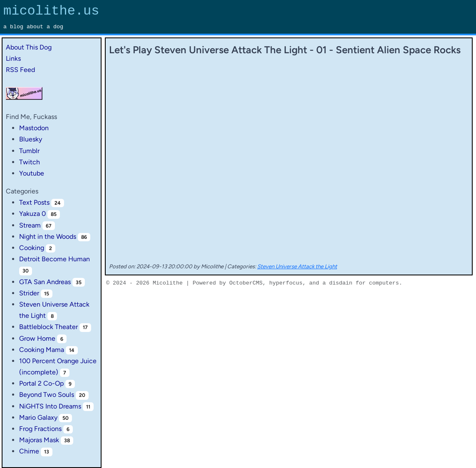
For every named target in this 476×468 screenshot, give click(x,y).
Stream (30, 225)
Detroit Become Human (55, 259)
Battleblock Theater (48, 327)
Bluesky (31, 139)
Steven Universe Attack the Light (297, 266)
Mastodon (34, 128)
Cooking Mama (42, 350)
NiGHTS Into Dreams (50, 406)
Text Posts (34, 202)
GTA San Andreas (45, 282)
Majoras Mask (39, 440)
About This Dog (29, 47)
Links (13, 58)
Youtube (32, 173)
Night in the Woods (48, 236)
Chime (29, 451)
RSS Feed (20, 70)
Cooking (32, 248)
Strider (29, 293)
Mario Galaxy (38, 417)
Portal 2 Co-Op (41, 383)
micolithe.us (51, 11)
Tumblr (29, 151)
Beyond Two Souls (47, 395)
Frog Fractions (40, 429)
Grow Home (37, 338)
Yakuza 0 (32, 214)
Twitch (30, 162)
